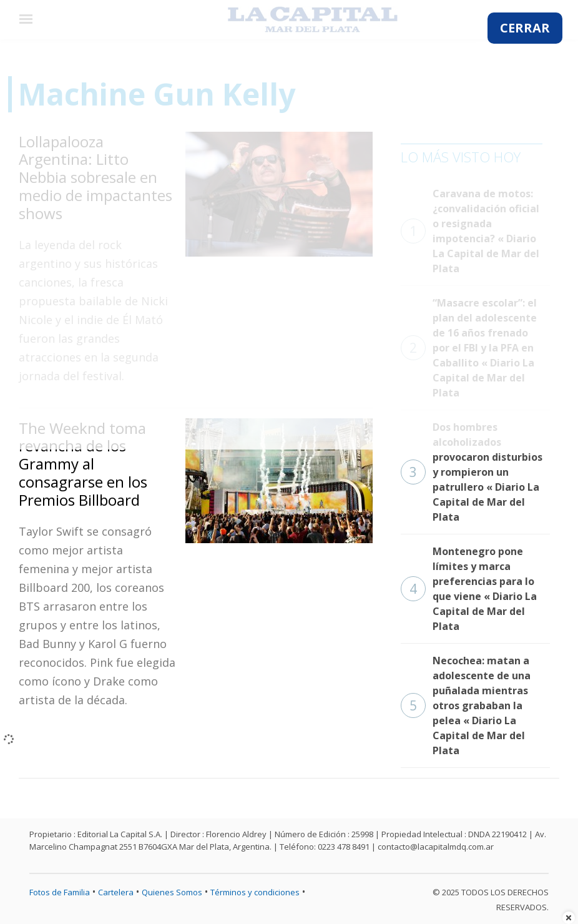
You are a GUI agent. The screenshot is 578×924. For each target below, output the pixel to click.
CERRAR (525, 28)
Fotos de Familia (60, 892)
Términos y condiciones (255, 892)
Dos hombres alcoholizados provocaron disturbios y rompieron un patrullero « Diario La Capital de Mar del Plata (472, 472)
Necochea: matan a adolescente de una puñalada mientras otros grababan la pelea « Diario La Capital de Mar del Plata (466, 705)
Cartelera (116, 892)
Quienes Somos (172, 892)
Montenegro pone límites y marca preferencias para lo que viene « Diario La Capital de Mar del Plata (469, 589)
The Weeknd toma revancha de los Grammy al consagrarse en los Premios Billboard (83, 464)
